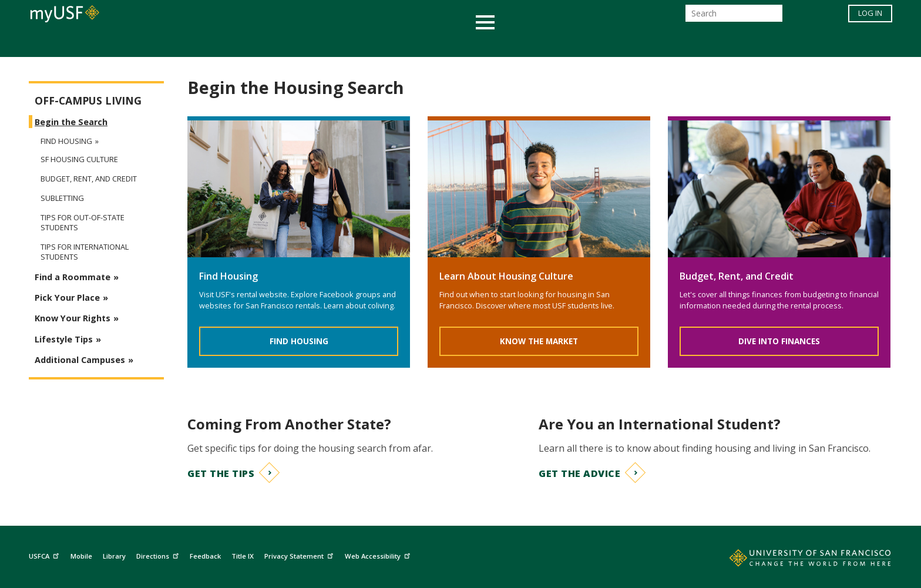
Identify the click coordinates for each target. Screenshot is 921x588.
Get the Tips (221, 473)
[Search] (734, 17)
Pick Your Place (67, 298)
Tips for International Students (85, 252)
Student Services (320, 43)
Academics (233, 43)
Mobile (81, 556)
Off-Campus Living (88, 101)
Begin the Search (71, 122)
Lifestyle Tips (64, 339)
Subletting (62, 198)
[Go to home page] (797, 560)
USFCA (45, 555)
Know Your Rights (73, 318)
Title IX (243, 556)
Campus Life (519, 43)
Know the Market (539, 341)
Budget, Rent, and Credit (89, 179)
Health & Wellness (426, 43)
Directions (159, 555)
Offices (585, 43)
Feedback (205, 556)
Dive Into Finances (779, 341)
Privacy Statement (300, 555)
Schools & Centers (668, 43)
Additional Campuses (80, 360)
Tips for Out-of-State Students (83, 223)
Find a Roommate (73, 277)
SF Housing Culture (79, 159)
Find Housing (299, 341)
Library (114, 556)
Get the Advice (579, 473)
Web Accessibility (379, 555)
